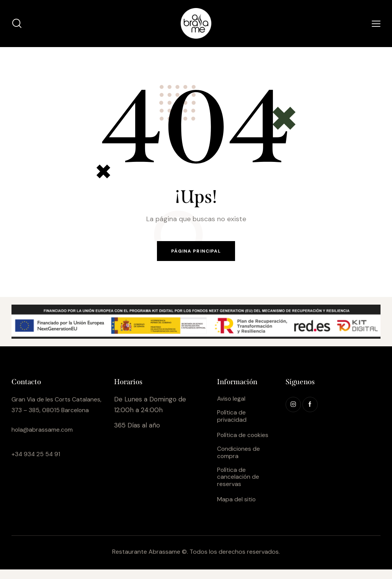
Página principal (196, 252)
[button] (376, 24)
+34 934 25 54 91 (38, 466)
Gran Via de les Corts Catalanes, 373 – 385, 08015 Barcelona (54, 412)
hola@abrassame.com (45, 442)
